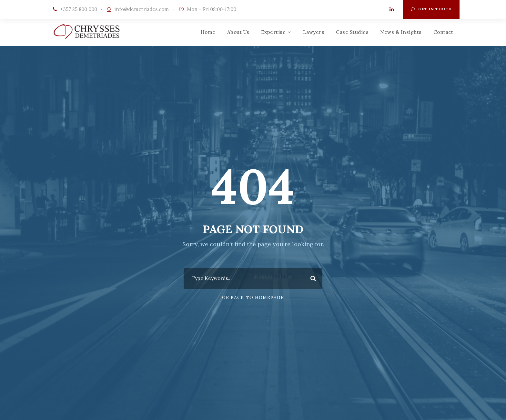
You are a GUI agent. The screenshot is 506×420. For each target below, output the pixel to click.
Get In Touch (431, 9)
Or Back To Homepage (253, 297)
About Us (238, 32)
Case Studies (352, 32)
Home (208, 32)
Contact (443, 32)
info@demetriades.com (142, 9)
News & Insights (401, 32)
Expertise (273, 32)
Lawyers (314, 32)
